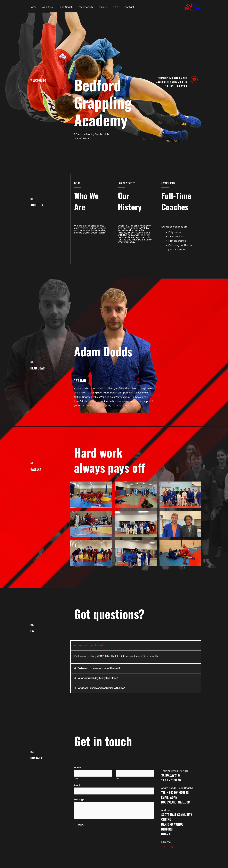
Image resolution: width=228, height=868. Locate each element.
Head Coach (63, 7)
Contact (122, 7)
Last (118, 779)
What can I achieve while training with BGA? (103, 688)
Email (78, 786)
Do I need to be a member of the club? (100, 668)
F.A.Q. (109, 7)
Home (32, 7)
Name (78, 767)
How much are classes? (91, 645)
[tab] (136, 645)
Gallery (97, 7)
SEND (81, 826)
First (76, 779)
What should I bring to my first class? (99, 678)
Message (80, 800)
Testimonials (82, 7)
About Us (46, 7)
